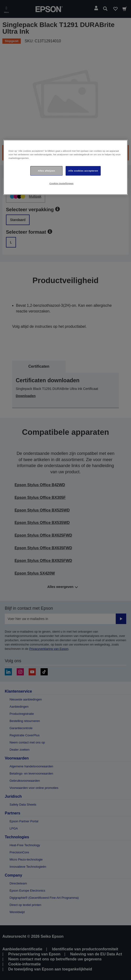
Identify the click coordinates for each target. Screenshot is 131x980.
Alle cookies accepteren (83, 171)
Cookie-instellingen (61, 183)
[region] (66, 167)
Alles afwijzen (46, 171)
